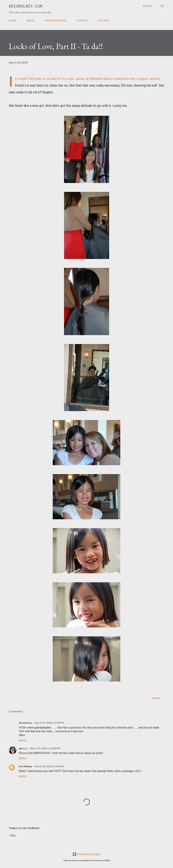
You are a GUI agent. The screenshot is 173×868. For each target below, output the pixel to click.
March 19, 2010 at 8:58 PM (49, 723)
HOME (13, 20)
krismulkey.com (26, 6)
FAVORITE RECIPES (56, 20)
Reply (23, 740)
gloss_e (23, 748)
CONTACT (82, 20)
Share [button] (156, 698)
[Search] (147, 6)
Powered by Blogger (86, 854)
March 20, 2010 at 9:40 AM (49, 766)
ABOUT (30, 20)
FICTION (103, 20)
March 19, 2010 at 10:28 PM (45, 748)
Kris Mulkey (26, 766)
